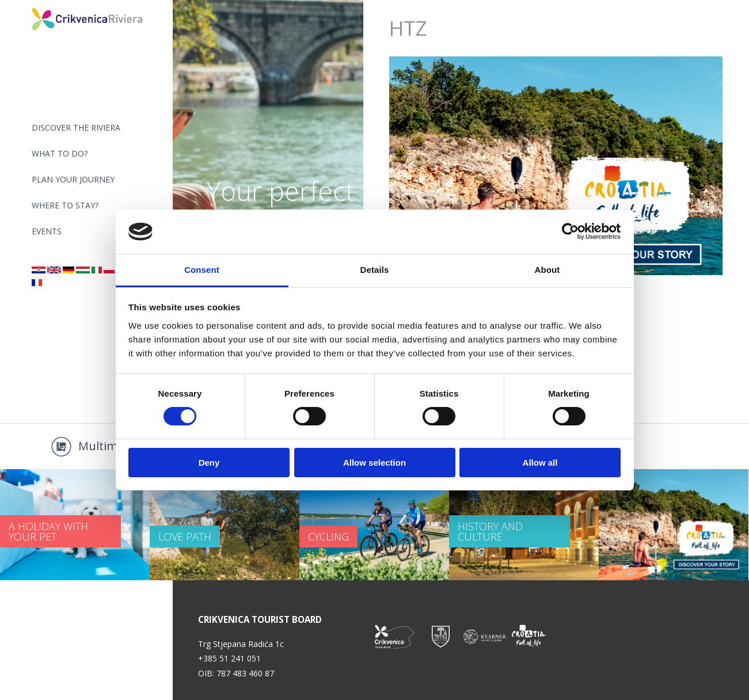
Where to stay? (65, 205)
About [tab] (548, 270)
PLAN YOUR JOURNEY (73, 179)
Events (47, 231)
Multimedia (109, 446)
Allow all (540, 463)
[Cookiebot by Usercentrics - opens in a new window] (570, 231)
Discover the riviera (76, 128)
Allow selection (374, 463)
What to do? (60, 153)
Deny (209, 463)
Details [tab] (375, 270)
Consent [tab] (202, 270)
